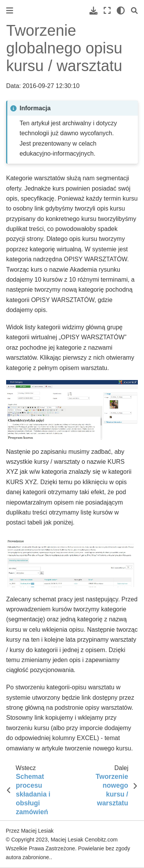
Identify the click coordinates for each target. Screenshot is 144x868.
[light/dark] (121, 11)
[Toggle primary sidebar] (10, 11)
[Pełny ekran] (107, 11)
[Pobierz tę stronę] (94, 11)
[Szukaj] (134, 11)
